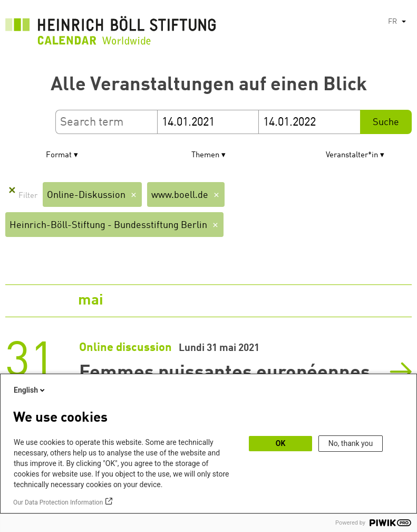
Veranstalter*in (352, 155)
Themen (205, 155)
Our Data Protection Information (58, 502)
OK (281, 443)
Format (59, 155)
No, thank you (351, 443)
